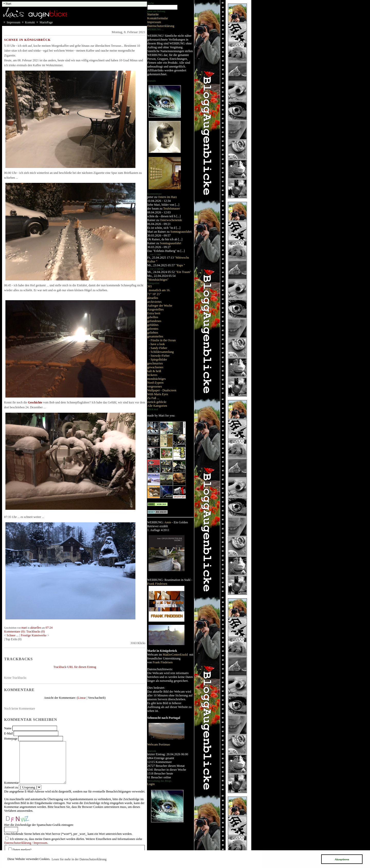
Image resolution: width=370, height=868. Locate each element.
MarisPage (46, 22)
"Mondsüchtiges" (158, 280)
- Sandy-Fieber (158, 348)
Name (8, 728)
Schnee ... (13, 635)
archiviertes (154, 302)
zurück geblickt (157, 402)
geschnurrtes (155, 363)
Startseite (153, 14)
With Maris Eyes (158, 394)
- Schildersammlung (161, 352)
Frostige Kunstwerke (34, 635)
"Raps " (180, 265)
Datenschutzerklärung (161, 26)
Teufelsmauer (172, 209)
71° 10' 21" (154, 294)
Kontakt (30, 22)
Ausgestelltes (155, 309)
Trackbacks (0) (35, 631)
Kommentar (11, 783)
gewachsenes (155, 367)
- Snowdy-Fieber (159, 356)
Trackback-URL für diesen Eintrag (75, 667)
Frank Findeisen (157, 584)
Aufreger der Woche (160, 306)
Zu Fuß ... (153, 398)
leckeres (152, 375)
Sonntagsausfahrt (181, 232)
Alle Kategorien (157, 406)
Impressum (154, 22)
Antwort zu (11, 787)
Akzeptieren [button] (342, 859)
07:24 (49, 628)
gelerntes (153, 329)
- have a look (157, 344)
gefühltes (153, 325)
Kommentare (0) (14, 631)
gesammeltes (155, 336)
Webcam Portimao (159, 744)
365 (150, 286)
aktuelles (153, 298)
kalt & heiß (154, 371)
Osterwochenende (171, 220)
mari (24, 628)
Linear (82, 698)
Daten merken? (22, 850)
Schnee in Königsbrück (27, 40)
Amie (168, 522)
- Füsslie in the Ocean (162, 340)
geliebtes (153, 333)
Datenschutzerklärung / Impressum (26, 843)
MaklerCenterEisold (175, 655)
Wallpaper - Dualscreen (162, 390)
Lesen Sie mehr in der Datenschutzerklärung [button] (79, 859)
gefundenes (154, 321)
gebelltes (153, 317)
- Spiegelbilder (158, 360)
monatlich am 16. (160, 290)
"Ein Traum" (183, 272)
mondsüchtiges (156, 379)
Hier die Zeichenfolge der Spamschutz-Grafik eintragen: (39, 825)
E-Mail (8, 733)
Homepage (11, 739)
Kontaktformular (158, 18)
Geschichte (35, 402)
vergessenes (155, 386)
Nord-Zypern (155, 383)
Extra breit (154, 313)
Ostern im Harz (167, 197)
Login (151, 784)
